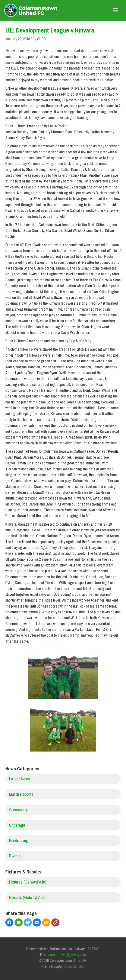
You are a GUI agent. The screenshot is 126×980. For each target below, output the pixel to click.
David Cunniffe (74, 966)
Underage (17, 825)
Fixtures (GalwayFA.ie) (28, 882)
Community (18, 810)
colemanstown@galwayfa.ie (65, 955)
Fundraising (19, 840)
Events (15, 856)
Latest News (20, 779)
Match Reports (21, 794)
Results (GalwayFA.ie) (27, 897)
